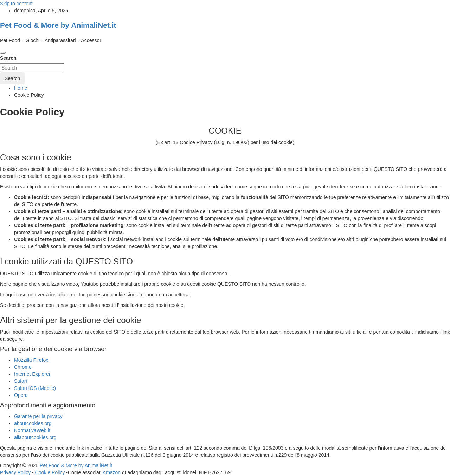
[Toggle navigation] (3, 53)
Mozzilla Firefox (31, 360)
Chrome (23, 367)
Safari (21, 381)
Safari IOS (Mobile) (35, 388)
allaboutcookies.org (35, 437)
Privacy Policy (15, 472)
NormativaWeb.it (32, 430)
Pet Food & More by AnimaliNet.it (58, 25)
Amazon (112, 472)
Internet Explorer (32, 374)
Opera (21, 395)
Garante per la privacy (38, 416)
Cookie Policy (50, 472)
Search (8, 58)
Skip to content (16, 4)
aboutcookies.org (33, 423)
